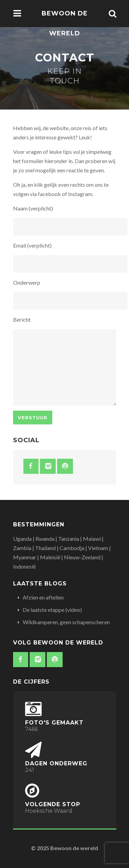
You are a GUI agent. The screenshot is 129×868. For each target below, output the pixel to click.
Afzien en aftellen (43, 597)
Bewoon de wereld (65, 23)
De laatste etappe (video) (52, 610)
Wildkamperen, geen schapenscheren (66, 622)
